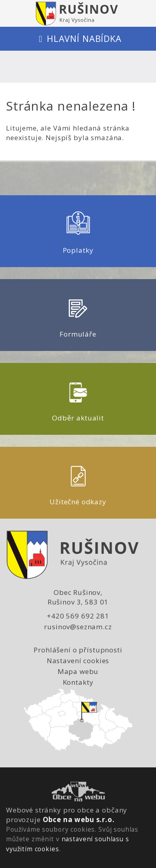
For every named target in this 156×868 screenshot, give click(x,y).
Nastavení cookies (78, 661)
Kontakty (78, 682)
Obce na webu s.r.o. (79, 819)
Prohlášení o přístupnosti (78, 650)
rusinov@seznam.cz (78, 627)
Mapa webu (78, 671)
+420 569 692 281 (78, 616)
